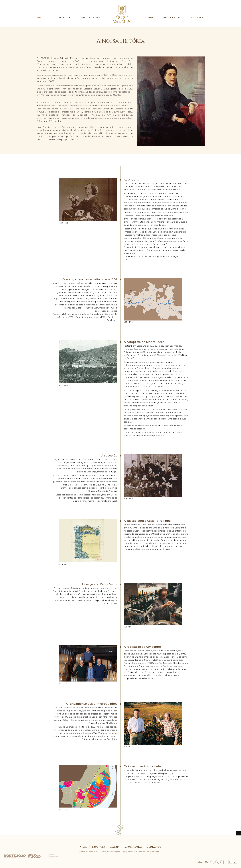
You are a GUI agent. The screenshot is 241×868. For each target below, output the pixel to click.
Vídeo (84, 847)
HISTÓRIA (43, 18)
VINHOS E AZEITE (172, 18)
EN (235, 862)
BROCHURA (98, 847)
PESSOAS (149, 18)
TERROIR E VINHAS (90, 18)
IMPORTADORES (133, 847)
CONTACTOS (154, 847)
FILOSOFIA (64, 18)
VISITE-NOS (198, 18)
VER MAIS (64, 223)
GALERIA (114, 847)
